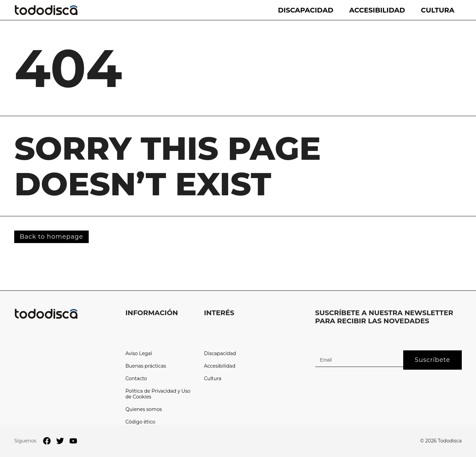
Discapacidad (306, 10)
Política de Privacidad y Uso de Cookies (158, 394)
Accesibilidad (377, 10)
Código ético (140, 422)
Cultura (438, 10)
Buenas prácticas (146, 366)
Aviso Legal (139, 354)
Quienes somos (144, 409)
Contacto (136, 379)
